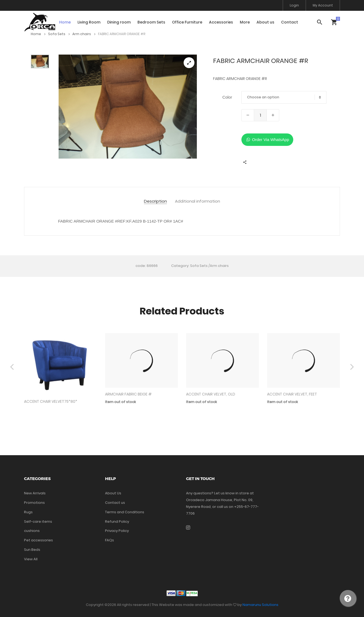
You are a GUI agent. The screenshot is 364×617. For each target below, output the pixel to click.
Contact (290, 22)
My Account (323, 5)
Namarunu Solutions (260, 605)
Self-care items (38, 522)
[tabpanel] (128, 107)
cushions (32, 531)
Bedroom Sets (151, 22)
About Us (113, 493)
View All (31, 559)
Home (65, 22)
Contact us (115, 503)
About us (265, 22)
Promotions (34, 503)
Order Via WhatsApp (267, 140)
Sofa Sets (59, 34)
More (245, 22)
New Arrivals (35, 493)
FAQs (109, 540)
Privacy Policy (117, 531)
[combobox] (284, 97)
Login (294, 5)
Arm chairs (84, 34)
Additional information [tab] (198, 201)
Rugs (28, 512)
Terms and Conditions (125, 512)
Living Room (89, 22)
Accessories (221, 22)
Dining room (119, 22)
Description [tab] (155, 201)
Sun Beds (32, 550)
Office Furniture (187, 22)
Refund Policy (117, 522)
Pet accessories (38, 540)
